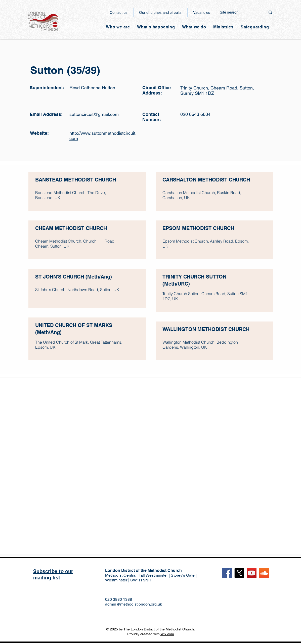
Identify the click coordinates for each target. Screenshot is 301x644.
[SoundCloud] (264, 573)
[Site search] (239, 12)
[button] (156, 27)
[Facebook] (227, 573)
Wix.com (167, 634)
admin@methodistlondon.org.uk (134, 604)
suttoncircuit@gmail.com (94, 114)
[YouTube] (252, 573)
